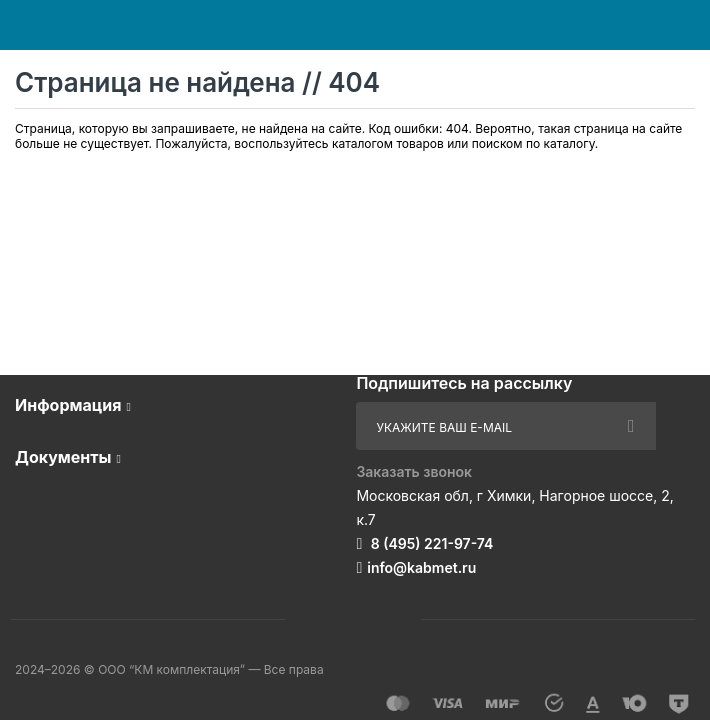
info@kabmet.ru (421, 567)
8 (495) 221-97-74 (430, 543)
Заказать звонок (414, 471)
